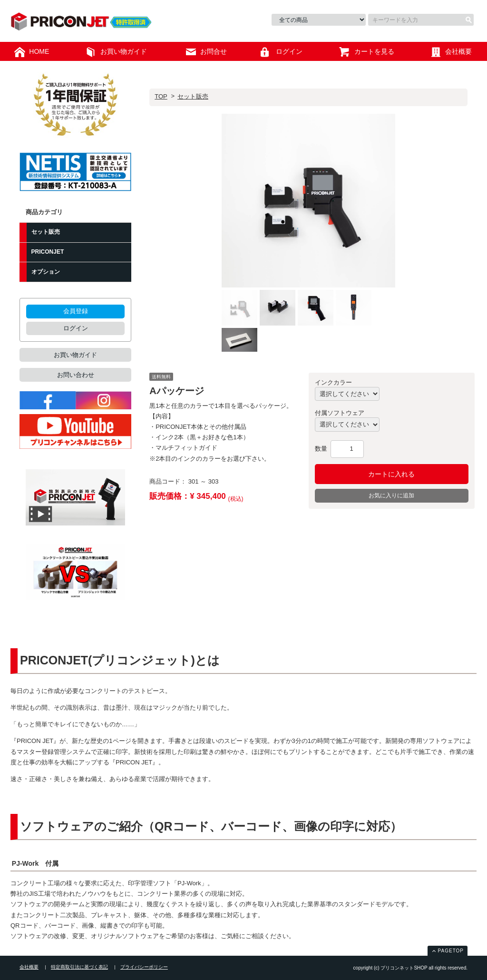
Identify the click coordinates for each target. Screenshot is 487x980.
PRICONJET (48, 252)
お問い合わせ (76, 375)
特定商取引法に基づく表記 (79, 967)
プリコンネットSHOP (85, 22)
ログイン (76, 328)
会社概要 (29, 967)
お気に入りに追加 (391, 495)
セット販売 (193, 96)
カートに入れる (391, 474)
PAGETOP (451, 951)
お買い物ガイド (75, 355)
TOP (161, 96)
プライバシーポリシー (144, 967)
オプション (46, 272)
